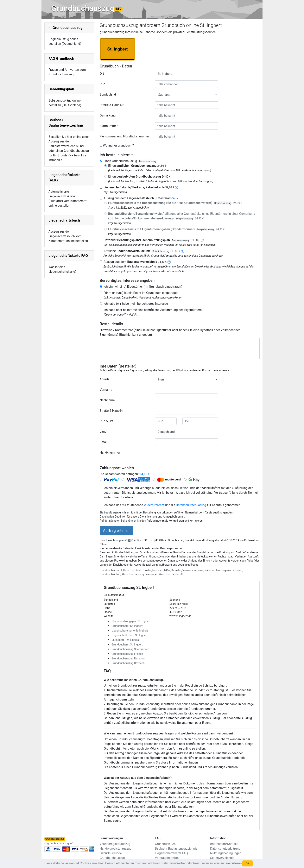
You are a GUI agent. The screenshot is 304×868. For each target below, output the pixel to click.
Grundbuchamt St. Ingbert (127, 626)
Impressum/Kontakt (224, 844)
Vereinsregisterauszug (115, 844)
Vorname (106, 390)
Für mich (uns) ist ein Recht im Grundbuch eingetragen (141, 293)
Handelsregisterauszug (116, 849)
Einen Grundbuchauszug (130, 161)
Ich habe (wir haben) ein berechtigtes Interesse (136, 304)
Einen (137, 166)
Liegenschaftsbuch (64, 220)
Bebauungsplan (61, 89)
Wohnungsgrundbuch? (118, 145)
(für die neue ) (175, 203)
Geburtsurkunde (111, 853)
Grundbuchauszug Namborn (128, 658)
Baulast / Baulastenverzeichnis (176, 849)
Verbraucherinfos (167, 858)
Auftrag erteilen (116, 531)
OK (247, 863)
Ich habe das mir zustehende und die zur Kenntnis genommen (172, 505)
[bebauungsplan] (202, 240)
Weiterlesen (234, 863)
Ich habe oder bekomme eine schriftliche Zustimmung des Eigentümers (153, 310)
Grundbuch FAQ (166, 844)
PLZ (102, 84)
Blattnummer (109, 126)
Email (104, 442)
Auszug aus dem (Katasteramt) (139, 198)
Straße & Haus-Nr (112, 105)
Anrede (105, 379)
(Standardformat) (166, 229)
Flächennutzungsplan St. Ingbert (131, 621)
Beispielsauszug (148, 161)
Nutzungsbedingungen (226, 853)
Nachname (107, 400)
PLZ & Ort (106, 421)
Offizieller (152, 240)
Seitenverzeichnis (222, 858)
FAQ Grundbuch (61, 58)
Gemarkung (108, 115)
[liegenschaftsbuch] (176, 198)
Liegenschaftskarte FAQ (68, 256)
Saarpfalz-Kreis (179, 604)
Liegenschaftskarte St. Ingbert (130, 631)
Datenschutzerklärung (191, 505)
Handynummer (110, 453)
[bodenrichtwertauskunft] (183, 251)
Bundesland (108, 94)
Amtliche (142, 251)
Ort (102, 74)
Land (103, 432)
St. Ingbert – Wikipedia (125, 640)
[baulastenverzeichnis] (169, 262)
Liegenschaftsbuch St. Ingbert (130, 635)
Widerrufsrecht (154, 505)
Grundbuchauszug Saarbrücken (130, 649)
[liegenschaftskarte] (176, 187)
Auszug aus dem (135, 262)
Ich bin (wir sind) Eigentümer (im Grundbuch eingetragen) (143, 287)
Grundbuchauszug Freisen (127, 654)
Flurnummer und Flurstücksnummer (124, 136)
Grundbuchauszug (87, 8)
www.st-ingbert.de (180, 616)
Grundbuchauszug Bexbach (128, 663)
